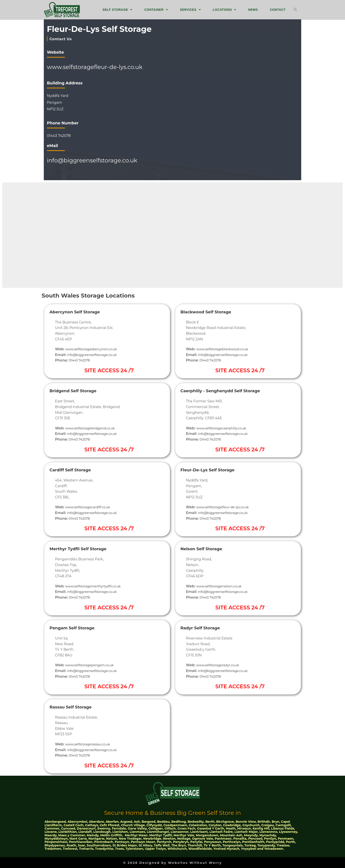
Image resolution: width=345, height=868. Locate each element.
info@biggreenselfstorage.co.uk (92, 160)
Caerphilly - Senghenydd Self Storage (228, 391)
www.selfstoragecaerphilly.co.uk (224, 428)
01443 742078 (59, 136)
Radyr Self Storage (204, 627)
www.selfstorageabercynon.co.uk (94, 349)
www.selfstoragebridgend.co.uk (93, 428)
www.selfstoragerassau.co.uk (90, 744)
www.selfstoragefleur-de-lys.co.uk (95, 67)
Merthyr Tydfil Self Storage (83, 549)
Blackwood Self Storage (210, 311)
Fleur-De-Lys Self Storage (212, 469)
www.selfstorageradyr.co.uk (220, 665)
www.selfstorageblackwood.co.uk (225, 349)
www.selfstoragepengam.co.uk (92, 665)
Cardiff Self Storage (74, 469)
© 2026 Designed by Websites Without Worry (172, 862)
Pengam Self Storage (76, 627)
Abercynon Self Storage (79, 311)
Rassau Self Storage (74, 707)
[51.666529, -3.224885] (227, 100)
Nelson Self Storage (205, 549)
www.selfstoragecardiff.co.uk (90, 507)
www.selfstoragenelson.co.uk (222, 586)
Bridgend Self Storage (77, 391)
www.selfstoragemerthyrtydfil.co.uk (96, 586)
